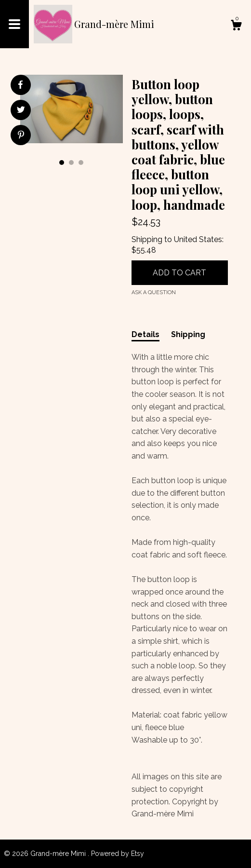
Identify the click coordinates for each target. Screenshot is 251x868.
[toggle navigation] (14, 24)
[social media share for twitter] (21, 111)
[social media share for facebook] (20, 85)
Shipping (188, 334)
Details (145, 334)
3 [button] (81, 163)
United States (198, 239)
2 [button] (71, 163)
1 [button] (62, 163)
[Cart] (236, 27)
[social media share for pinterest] (21, 136)
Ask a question (154, 292)
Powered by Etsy (118, 854)
